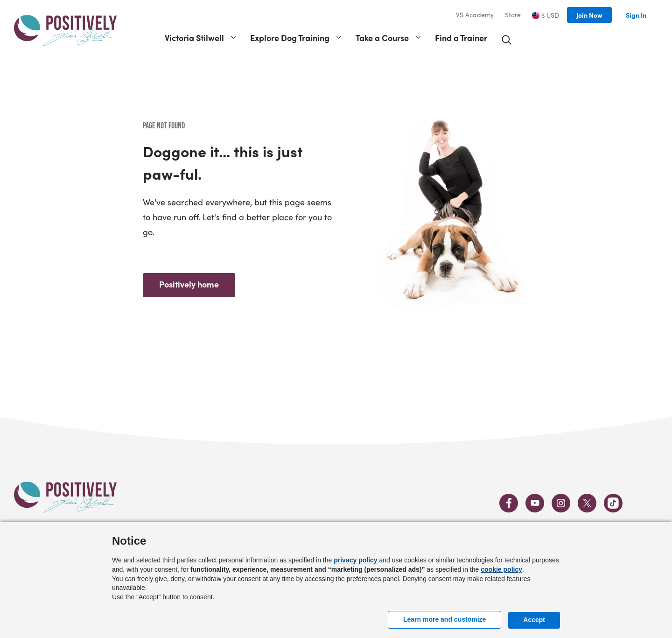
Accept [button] (534, 620)
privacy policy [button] (355, 560)
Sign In (636, 15)
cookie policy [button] (501, 569)
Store (513, 15)
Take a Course (382, 38)
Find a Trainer (461, 38)
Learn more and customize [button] (444, 619)
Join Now (589, 15)
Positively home (189, 284)
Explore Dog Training (290, 38)
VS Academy (475, 15)
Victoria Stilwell (194, 38)
